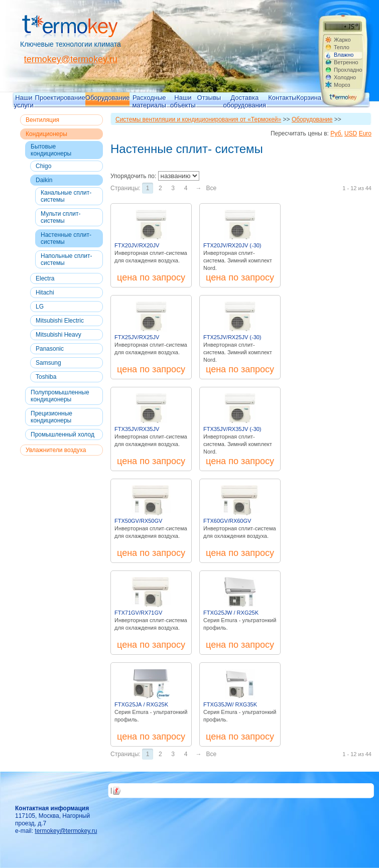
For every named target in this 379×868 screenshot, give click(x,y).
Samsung (48, 363)
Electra (45, 278)
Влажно (344, 55)
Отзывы (209, 98)
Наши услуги (24, 101)
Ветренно (346, 62)
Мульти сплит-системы (60, 217)
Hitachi (45, 293)
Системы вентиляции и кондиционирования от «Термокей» (198, 119)
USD (351, 133)
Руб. (336, 133)
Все (211, 188)
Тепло (342, 47)
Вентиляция (42, 120)
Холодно (345, 77)
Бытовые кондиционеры (51, 150)
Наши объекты (183, 101)
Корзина (309, 98)
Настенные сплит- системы (66, 238)
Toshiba (46, 377)
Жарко (342, 40)
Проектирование (60, 98)
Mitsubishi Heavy (58, 335)
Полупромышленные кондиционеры (60, 396)
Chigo (43, 166)
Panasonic (50, 349)
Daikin (44, 180)
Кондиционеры (46, 134)
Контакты (282, 98)
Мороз (342, 85)
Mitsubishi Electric (60, 321)
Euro (365, 133)
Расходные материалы (149, 101)
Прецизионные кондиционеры (51, 417)
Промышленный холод (62, 435)
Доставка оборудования (245, 101)
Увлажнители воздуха (56, 450)
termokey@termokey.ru (71, 59)
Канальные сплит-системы (66, 196)
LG (40, 307)
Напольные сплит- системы (66, 259)
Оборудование (107, 98)
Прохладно (348, 70)
